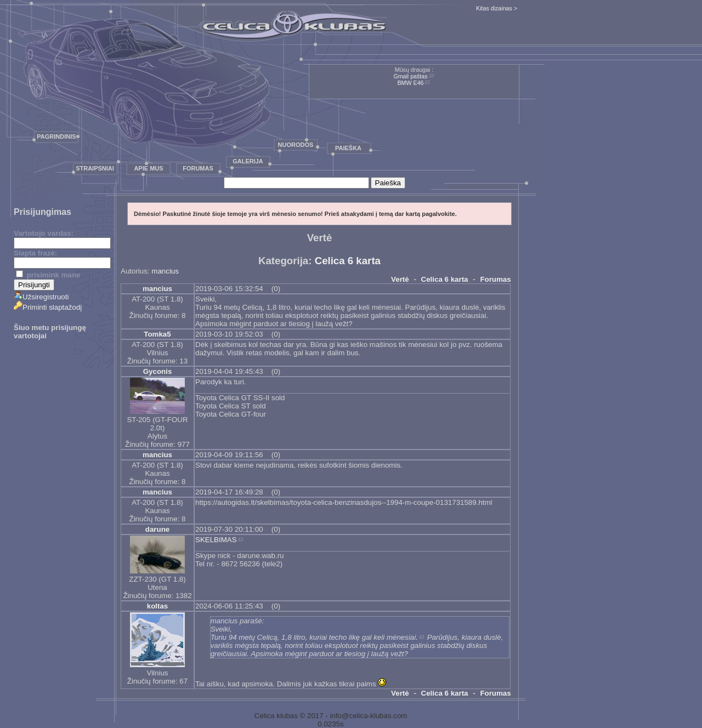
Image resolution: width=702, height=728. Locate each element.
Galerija (248, 161)
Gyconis (158, 371)
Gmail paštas (410, 76)
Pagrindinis (56, 136)
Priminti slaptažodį (48, 307)
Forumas (198, 168)
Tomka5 (157, 334)
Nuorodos (296, 145)
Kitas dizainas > (497, 8)
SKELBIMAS (216, 540)
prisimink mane (48, 275)
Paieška (348, 148)
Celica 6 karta (348, 261)
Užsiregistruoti (41, 297)
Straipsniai (95, 168)
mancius (165, 271)
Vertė (400, 279)
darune (157, 529)
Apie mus (148, 168)
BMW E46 (411, 83)
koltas (158, 606)
